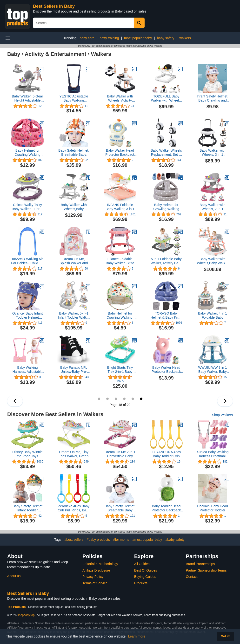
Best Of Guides (146, 570)
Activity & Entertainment (56, 54)
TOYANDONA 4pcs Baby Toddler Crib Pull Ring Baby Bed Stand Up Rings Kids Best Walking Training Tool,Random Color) (166, 454)
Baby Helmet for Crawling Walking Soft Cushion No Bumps (27, 153)
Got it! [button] (225, 636)
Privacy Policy (93, 577)
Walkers (101, 54)
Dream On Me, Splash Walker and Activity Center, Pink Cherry (74, 261)
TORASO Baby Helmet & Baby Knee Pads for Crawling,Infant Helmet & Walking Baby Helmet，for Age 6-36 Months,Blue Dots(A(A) (166, 316)
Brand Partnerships (200, 564)
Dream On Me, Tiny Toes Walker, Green (74, 454)
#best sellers (74, 540)
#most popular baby (147, 540)
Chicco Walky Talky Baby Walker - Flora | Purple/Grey (28, 207)
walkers (185, 38)
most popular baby (138, 38)
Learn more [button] (137, 636)
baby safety (166, 38)
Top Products (17, 607)
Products (141, 583)
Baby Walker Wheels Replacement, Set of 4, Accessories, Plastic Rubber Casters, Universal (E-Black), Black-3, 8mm (166, 153)
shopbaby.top (26, 615)
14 (107, 399)
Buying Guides (145, 577)
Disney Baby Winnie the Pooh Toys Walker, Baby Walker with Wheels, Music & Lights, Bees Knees (27, 454)
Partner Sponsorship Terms (206, 570)
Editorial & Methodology (100, 564)
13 (99, 399)
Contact (192, 577)
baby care (87, 38)
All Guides (142, 564)
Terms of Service (95, 583)
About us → (16, 576)
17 (133, 399)
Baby (14, 54)
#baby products (98, 540)
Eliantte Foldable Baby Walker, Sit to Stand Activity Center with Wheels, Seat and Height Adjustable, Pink (120, 261)
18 (141, 399)
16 (124, 399)
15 (116, 399)
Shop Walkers (222, 415)
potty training (109, 38)
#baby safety (175, 540)
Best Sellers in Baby (54, 6)
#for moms (121, 540)
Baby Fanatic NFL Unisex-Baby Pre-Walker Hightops (74, 370)
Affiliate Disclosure (96, 570)
